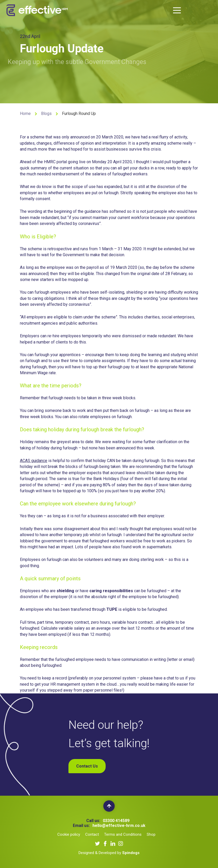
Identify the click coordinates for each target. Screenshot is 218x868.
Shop (151, 834)
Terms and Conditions (123, 834)
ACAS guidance (34, 461)
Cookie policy (69, 834)
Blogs (46, 114)
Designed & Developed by (109, 853)
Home (25, 114)
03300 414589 (116, 821)
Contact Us (87, 766)
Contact (92, 834)
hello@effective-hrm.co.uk (119, 826)
